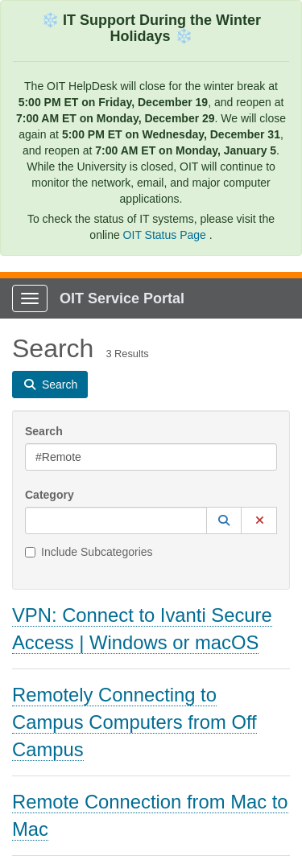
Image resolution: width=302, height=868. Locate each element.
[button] (224, 520)
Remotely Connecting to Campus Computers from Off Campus (134, 722)
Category (50, 495)
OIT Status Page (166, 235)
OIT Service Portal (122, 298)
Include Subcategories (89, 552)
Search (44, 431)
